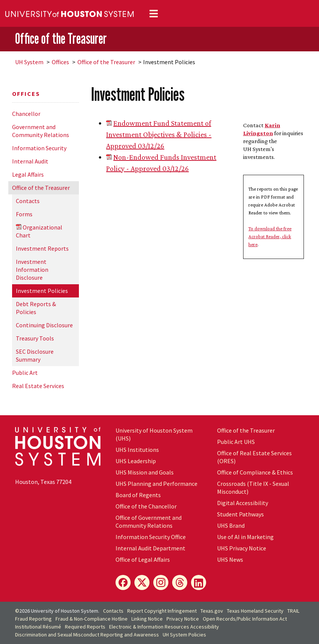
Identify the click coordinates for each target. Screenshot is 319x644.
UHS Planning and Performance (156, 484)
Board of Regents (138, 495)
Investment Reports (42, 248)
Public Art (25, 373)
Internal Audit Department (150, 548)
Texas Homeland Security (255, 611)
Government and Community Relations (41, 131)
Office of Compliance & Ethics (255, 472)
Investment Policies (42, 291)
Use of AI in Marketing (245, 537)
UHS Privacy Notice (242, 548)
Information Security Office (151, 537)
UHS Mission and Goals (145, 472)
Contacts (28, 201)
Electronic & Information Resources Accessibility (164, 627)
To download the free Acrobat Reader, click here (270, 236)
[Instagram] (161, 582)
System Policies (184, 635)
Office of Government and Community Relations (149, 522)
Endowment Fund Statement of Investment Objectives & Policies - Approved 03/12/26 (159, 134)
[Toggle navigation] (154, 14)
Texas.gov (212, 611)
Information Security (39, 148)
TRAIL (293, 611)
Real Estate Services (38, 386)
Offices (60, 62)
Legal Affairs (28, 174)
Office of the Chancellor (146, 506)
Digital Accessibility (243, 503)
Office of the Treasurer (61, 39)
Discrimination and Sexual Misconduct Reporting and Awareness (87, 635)
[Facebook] (123, 582)
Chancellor (26, 114)
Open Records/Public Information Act (245, 619)
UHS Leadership (136, 461)
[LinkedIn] (199, 582)
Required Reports (85, 627)
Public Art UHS (236, 442)
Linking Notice (147, 619)
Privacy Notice (183, 619)
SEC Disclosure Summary (35, 355)
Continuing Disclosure (44, 325)
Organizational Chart (39, 231)
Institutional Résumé (38, 627)
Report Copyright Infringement (162, 611)
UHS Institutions (137, 450)
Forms (24, 214)
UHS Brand (231, 525)
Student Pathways (240, 514)
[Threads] (180, 582)
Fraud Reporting (33, 619)
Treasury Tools (35, 338)
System (29, 62)
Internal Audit (30, 161)
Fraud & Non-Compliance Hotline (92, 619)
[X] (142, 582)
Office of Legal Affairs (143, 559)
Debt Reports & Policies (36, 308)
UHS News (230, 559)
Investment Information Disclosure (32, 270)
